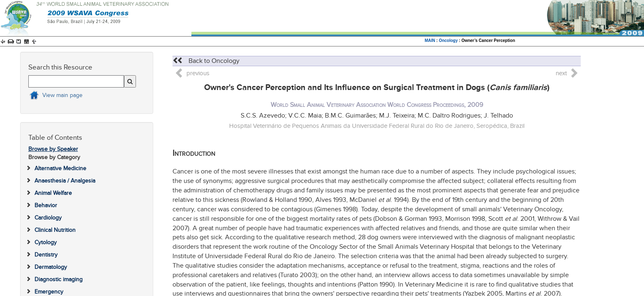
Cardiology (48, 218)
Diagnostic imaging (59, 279)
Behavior (46, 205)
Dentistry (46, 255)
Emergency (49, 292)
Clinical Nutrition (55, 230)
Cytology (46, 242)
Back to (206, 61)
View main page (62, 95)
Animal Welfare (53, 193)
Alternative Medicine (60, 168)
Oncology (448, 40)
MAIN (430, 40)
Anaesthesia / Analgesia (65, 181)
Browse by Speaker (53, 149)
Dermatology (51, 267)
